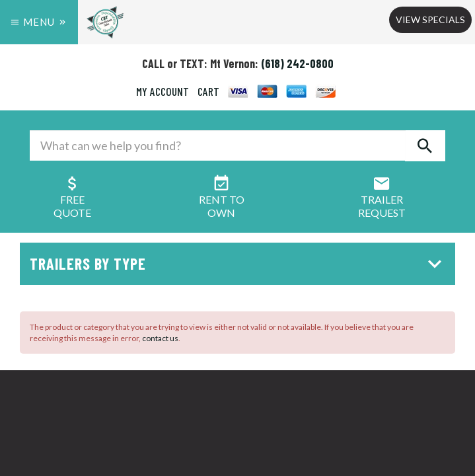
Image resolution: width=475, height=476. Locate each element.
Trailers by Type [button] (239, 263)
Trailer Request (382, 199)
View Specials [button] (430, 20)
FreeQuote (72, 199)
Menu (39, 22)
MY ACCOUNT (163, 91)
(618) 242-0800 (297, 63)
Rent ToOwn (222, 199)
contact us (160, 338)
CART (208, 91)
